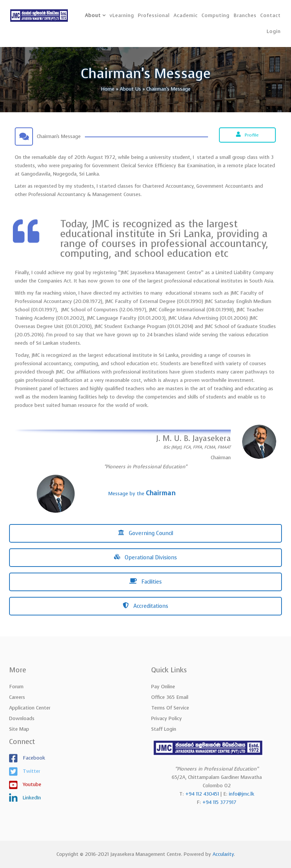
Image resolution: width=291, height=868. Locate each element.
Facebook (33, 758)
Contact (271, 15)
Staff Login (164, 729)
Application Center (30, 708)
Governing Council (146, 533)
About (93, 15)
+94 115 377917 (219, 802)
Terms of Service (170, 708)
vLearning (122, 15)
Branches (245, 15)
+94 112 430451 (202, 794)
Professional (154, 15)
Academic (186, 15)
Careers (17, 697)
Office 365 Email (170, 697)
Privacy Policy (167, 718)
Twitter (31, 771)
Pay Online (163, 687)
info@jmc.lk (242, 794)
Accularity (223, 854)
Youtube (31, 784)
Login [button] (274, 31)
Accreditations (145, 606)
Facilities (145, 582)
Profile (248, 135)
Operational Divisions (145, 558)
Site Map (19, 729)
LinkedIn (31, 798)
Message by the (142, 494)
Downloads (22, 718)
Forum (16, 687)
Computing (216, 15)
